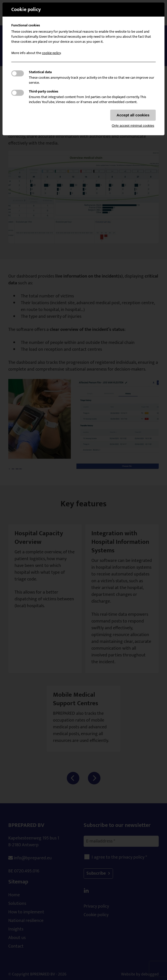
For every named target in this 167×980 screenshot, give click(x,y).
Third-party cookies (44, 92)
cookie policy (51, 53)
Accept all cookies (133, 115)
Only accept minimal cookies (133, 126)
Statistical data (40, 72)
